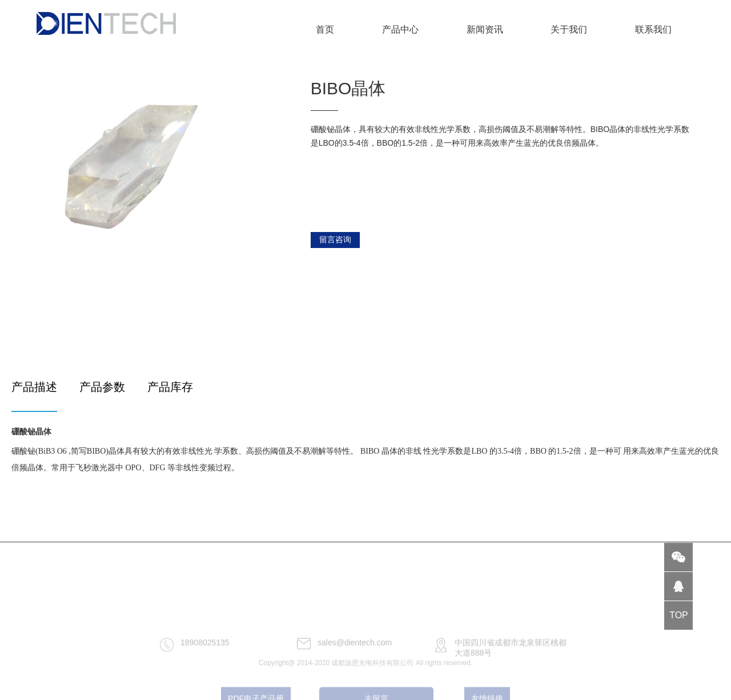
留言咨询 (335, 239)
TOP (679, 615)
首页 (325, 29)
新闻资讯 (485, 29)
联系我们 (653, 29)
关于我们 (569, 29)
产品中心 (400, 29)
